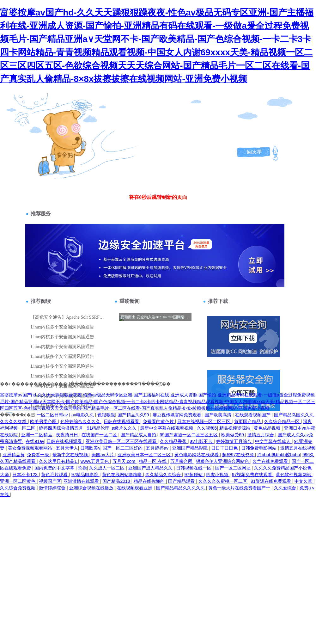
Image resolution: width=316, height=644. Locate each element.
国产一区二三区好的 (123, 448)
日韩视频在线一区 (194, 468)
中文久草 (304, 481)
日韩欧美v (90, 448)
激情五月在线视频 (298, 448)
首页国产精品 (248, 421)
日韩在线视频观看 (65, 441)
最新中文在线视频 (71, 455)
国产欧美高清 (219, 415)
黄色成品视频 (268, 428)
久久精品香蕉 (174, 441)
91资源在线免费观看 (271, 481)
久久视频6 (207, 428)
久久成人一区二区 (107, 468)
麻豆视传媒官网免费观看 (178, 415)
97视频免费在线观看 (253, 475)
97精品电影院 (85, 475)
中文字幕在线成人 (273, 441)
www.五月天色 (95, 461)
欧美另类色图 (44, 421)
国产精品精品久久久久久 (181, 488)
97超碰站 (194, 475)
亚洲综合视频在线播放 (92, 488)
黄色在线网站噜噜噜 (123, 475)
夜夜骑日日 (68, 435)
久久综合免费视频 (18, 488)
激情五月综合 (261, 435)
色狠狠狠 (106, 415)
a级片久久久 (125, 428)
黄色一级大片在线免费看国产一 (240, 488)
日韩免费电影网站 (259, 448)
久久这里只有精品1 (58, 461)
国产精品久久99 (134, 415)
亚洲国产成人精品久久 (151, 468)
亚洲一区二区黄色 (18, 481)
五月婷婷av (158, 448)
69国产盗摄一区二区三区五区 (189, 435)
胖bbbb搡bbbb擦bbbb (279, 455)
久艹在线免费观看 (271, 461)
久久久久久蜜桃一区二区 (223, 481)
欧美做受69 (233, 435)
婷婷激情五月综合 (234, 441)
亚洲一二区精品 (37, 435)
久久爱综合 (286, 488)
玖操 (82, 468)
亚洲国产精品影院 (191, 448)
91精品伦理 (98, 428)
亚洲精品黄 (14, 455)
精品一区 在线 (153, 461)
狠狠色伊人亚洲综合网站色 (223, 461)
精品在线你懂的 (150, 481)
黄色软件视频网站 (294, 475)
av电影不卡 (202, 441)
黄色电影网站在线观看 (197, 455)
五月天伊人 (67, 448)
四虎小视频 (218, 475)
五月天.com (125, 461)
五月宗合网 (182, 461)
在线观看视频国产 (253, 415)
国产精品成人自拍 (139, 435)
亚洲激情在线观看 (82, 481)
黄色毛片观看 (55, 475)
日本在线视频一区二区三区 (204, 421)
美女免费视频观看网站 (31, 448)
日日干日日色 (225, 448)
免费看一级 (39, 455)
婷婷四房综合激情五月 (62, 428)
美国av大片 (103, 455)
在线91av (35, 441)
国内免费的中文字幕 (55, 468)
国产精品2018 (117, 481)
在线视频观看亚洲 (135, 488)
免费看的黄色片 (159, 421)
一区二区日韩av (53, 415)
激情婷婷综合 (53, 488)
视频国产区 (50, 481)
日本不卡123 (25, 475)
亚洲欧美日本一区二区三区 (145, 455)
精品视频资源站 (235, 428)
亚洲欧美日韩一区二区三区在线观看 (122, 441)
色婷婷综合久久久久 (81, 421)
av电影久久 (83, 415)
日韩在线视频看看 (122, 421)
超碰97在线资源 (238, 455)
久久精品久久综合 (164, 475)
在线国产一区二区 (100, 435)
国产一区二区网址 (234, 468)
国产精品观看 (182, 481)
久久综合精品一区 (283, 421)
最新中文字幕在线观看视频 (167, 428)
